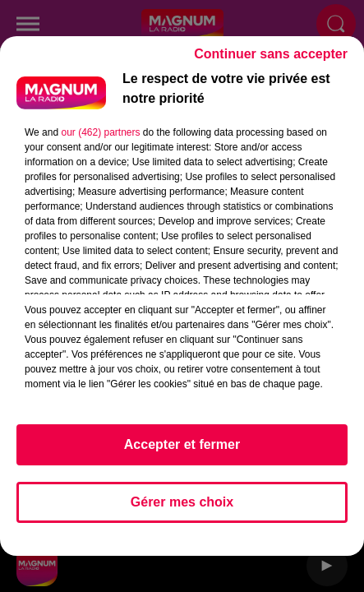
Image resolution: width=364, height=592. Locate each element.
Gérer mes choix (182, 509)
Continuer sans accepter (271, 61)
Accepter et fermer (182, 452)
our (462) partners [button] (100, 140)
